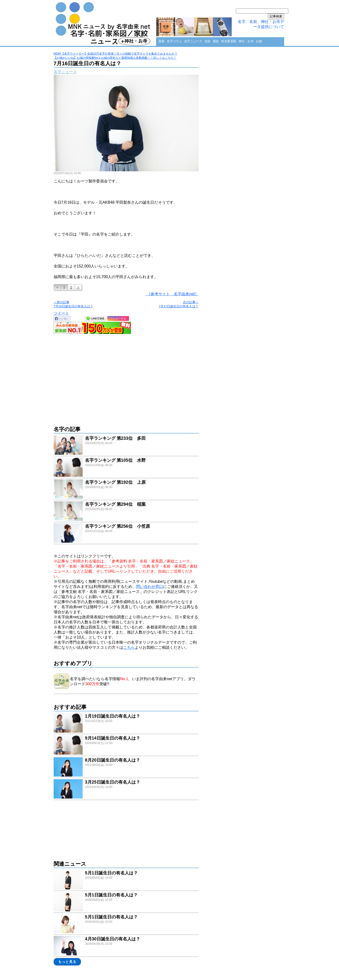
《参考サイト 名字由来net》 (172, 294)
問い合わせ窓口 (150, 587)
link (126, 446)
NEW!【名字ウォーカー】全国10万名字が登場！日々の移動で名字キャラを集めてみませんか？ (116, 54)
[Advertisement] (126, 377)
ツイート (61, 313)
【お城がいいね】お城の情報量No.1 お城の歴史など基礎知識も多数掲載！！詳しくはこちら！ (115, 58)
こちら (129, 647)
